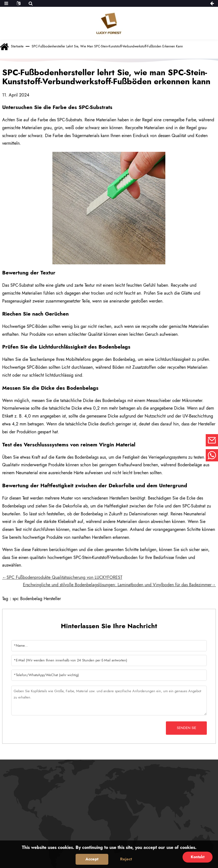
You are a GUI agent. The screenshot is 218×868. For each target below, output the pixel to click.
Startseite (17, 46)
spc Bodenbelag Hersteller (37, 599)
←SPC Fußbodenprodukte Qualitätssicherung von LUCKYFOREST (62, 577)
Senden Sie (186, 728)
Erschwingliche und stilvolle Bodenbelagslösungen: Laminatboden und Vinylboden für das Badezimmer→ (119, 585)
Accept (92, 859)
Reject (126, 859)
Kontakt (198, 857)
